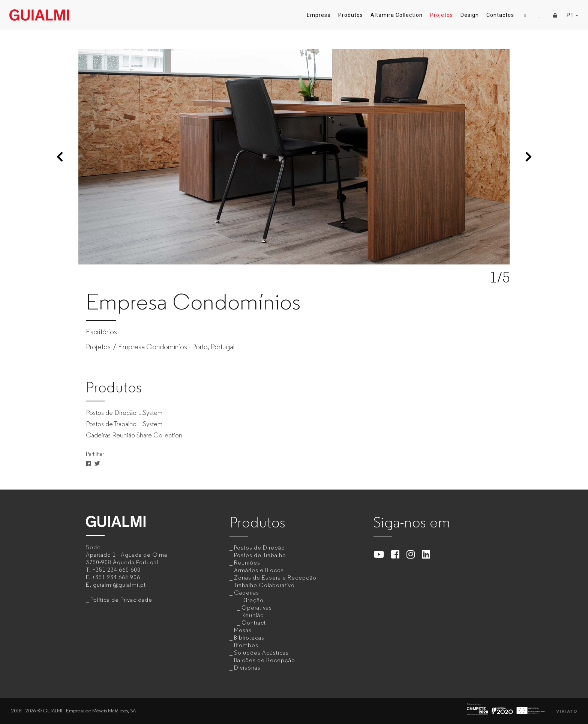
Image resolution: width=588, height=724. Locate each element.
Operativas (257, 608)
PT (573, 15)
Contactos (500, 15)
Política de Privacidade (121, 600)
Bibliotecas (249, 638)
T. (113, 570)
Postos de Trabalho (260, 555)
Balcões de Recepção (265, 660)
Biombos (246, 645)
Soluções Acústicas (261, 653)
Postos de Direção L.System (124, 413)
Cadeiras (247, 593)
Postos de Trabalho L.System (124, 424)
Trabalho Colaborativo (264, 585)
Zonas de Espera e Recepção (275, 578)
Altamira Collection (397, 15)
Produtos (351, 15)
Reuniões (247, 563)
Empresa (319, 15)
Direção (253, 600)
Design (470, 15)
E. (116, 585)
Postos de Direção (259, 548)
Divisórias (247, 668)
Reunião (253, 615)
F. (113, 577)
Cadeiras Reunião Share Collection (134, 435)
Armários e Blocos (259, 570)
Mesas (243, 630)
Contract (254, 623)
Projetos (442, 15)
